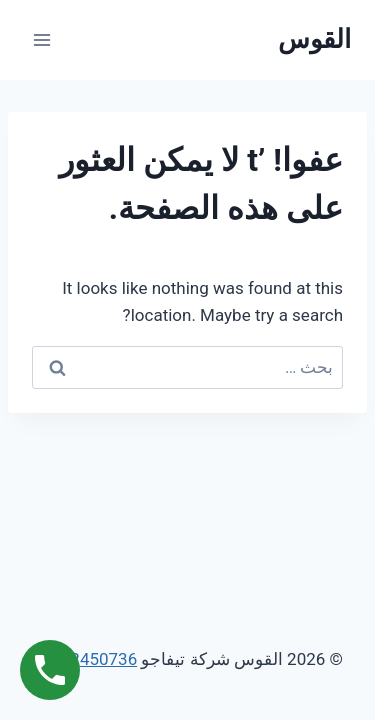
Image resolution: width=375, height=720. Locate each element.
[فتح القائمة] (42, 39)
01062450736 (84, 659)
